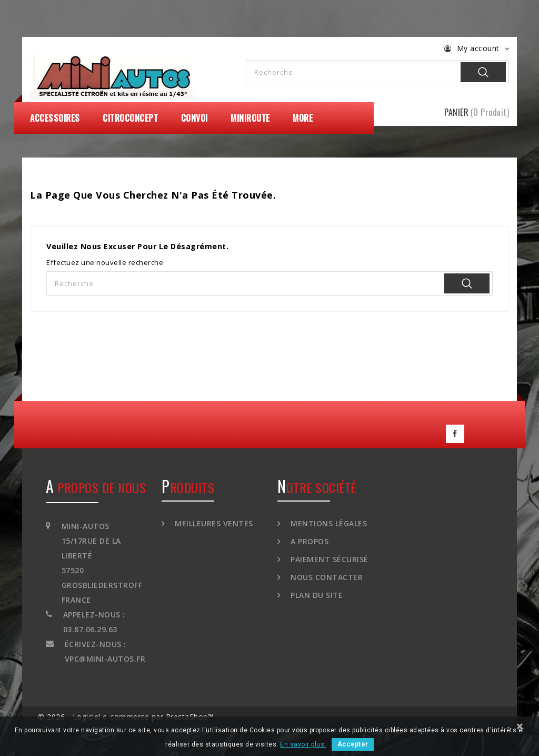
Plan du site (316, 592)
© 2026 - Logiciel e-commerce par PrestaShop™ (126, 714)
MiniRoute (250, 118)
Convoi (194, 118)
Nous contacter (326, 575)
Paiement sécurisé (328, 557)
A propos (309, 539)
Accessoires (55, 118)
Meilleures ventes (213, 521)
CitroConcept (130, 118)
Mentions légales (328, 521)
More (303, 118)
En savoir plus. (303, 744)
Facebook (455, 433)
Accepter (353, 744)
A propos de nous (96, 485)
